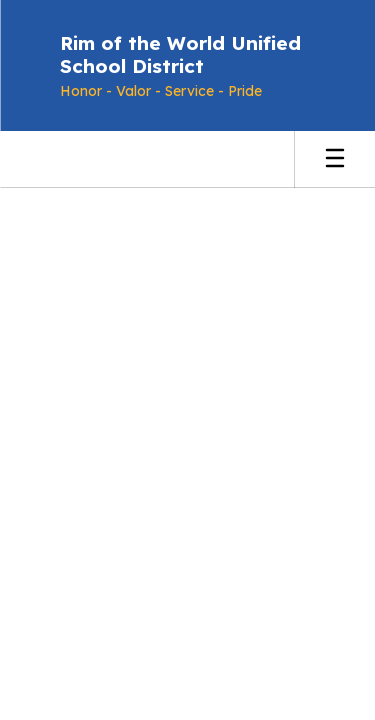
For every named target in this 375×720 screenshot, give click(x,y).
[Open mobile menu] (335, 159)
